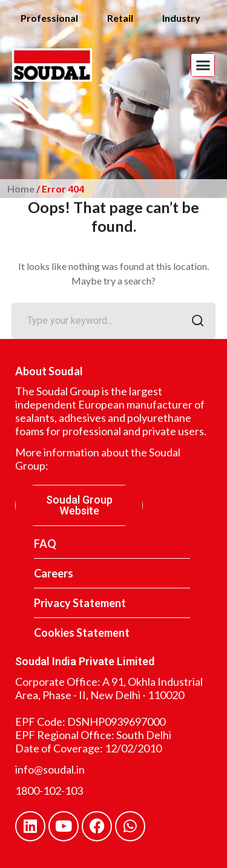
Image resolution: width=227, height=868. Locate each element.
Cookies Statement (82, 633)
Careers (54, 573)
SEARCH (194, 322)
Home (21, 189)
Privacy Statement (80, 603)
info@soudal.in (50, 769)
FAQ (45, 544)
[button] (203, 65)
